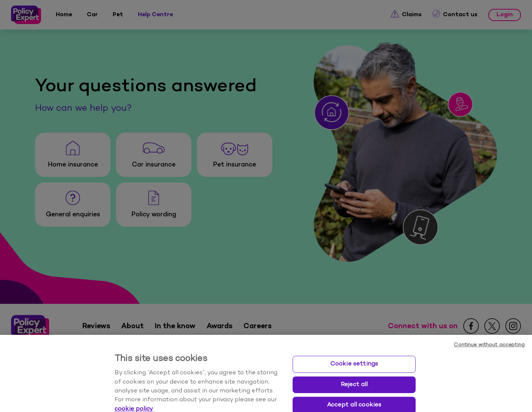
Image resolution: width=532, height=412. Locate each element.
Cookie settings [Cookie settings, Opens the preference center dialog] (354, 375)
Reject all (354, 395)
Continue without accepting (489, 356)
